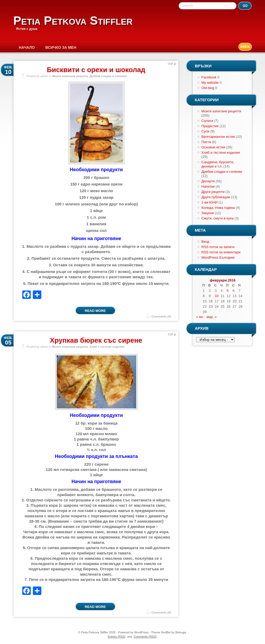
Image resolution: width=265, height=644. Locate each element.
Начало (27, 47)
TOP (170, 64)
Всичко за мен (61, 47)
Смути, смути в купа (217, 218)
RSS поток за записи (218, 247)
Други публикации (216, 197)
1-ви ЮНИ (209, 202)
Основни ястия (213, 147)
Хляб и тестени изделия (107, 347)
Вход (205, 242)
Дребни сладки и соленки (108, 76)
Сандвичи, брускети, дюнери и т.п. (218, 164)
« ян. (200, 317)
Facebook (209, 77)
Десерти (208, 181)
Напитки (208, 186)
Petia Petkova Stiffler (73, 21)
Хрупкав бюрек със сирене (96, 340)
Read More (95, 311)
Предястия (210, 126)
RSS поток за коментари (221, 252)
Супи (205, 131)
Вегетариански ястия (218, 137)
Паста (206, 142)
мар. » (212, 317)
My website (210, 83)
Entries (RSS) (117, 637)
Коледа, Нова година (218, 208)
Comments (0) (161, 316)
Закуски (208, 213)
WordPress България (218, 257)
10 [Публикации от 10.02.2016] (217, 296)
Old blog (208, 88)
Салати (207, 121)
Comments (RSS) (145, 637)
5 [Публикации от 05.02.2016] (228, 291)
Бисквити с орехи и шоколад (96, 70)
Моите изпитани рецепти (70, 76)
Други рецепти (213, 192)
